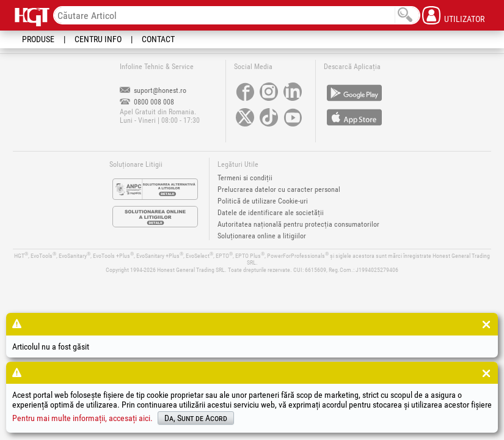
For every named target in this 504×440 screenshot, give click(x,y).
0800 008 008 (147, 102)
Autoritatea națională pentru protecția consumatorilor (298, 224)
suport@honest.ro (153, 90)
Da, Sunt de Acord (196, 418)
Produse (38, 39)
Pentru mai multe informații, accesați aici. (82, 418)
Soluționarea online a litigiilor (262, 236)
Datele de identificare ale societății (271, 213)
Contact (158, 39)
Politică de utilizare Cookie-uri (263, 201)
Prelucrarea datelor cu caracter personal (279, 189)
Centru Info (98, 39)
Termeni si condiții (245, 178)
